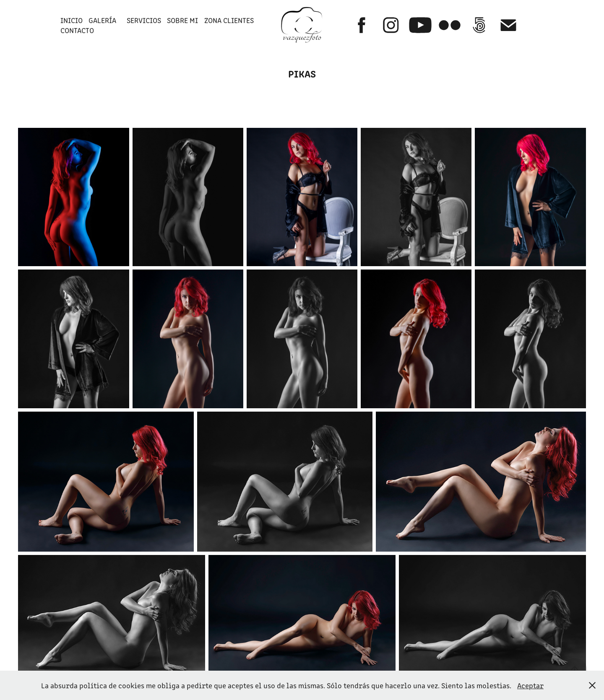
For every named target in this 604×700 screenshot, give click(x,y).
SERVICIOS (144, 20)
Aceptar (530, 685)
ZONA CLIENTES (229, 20)
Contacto (77, 30)
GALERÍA (102, 20)
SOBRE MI (182, 20)
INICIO (72, 20)
